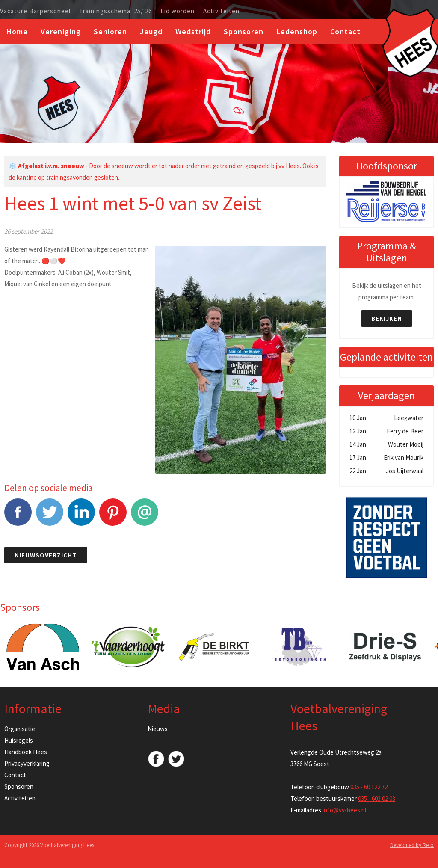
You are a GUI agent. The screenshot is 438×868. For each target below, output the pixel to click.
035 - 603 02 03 (377, 798)
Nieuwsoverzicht (46, 555)
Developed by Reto (412, 845)
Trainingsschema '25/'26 (115, 11)
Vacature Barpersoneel (35, 11)
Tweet (50, 517)
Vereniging (61, 31)
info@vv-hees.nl (344, 810)
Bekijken (387, 318)
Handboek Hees (26, 752)
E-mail (145, 517)
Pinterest (113, 517)
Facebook (18, 517)
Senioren (110, 31)
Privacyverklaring (27, 763)
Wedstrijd (193, 31)
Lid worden (178, 11)
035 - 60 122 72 (369, 787)
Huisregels (19, 740)
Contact (345, 31)
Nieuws (158, 729)
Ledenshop (297, 31)
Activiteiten (221, 11)
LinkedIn (81, 517)
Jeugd (151, 31)
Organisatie (20, 729)
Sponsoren (244, 31)
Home (17, 31)
